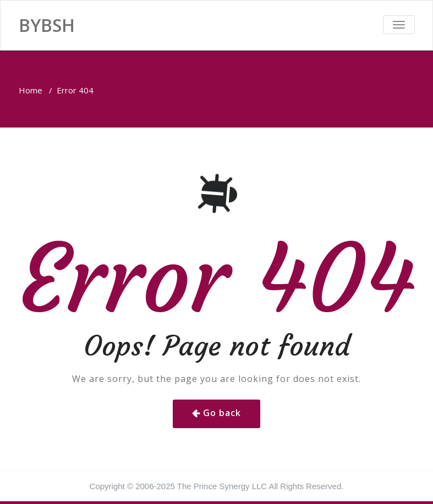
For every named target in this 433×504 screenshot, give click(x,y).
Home (31, 90)
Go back (222, 413)
